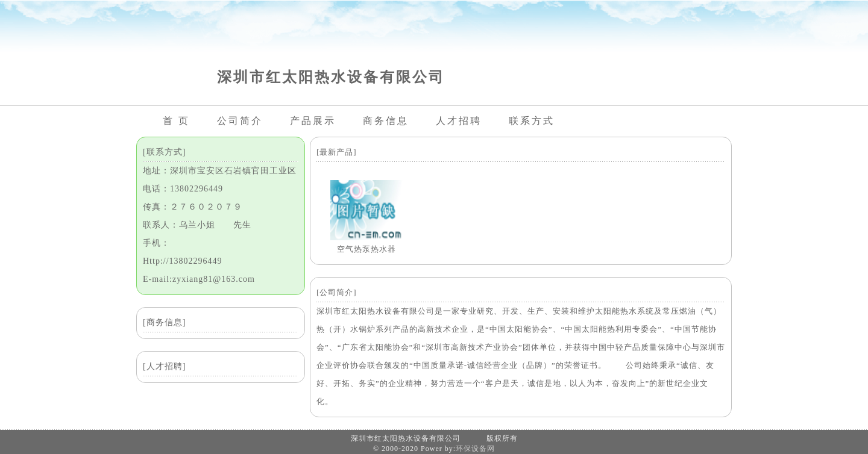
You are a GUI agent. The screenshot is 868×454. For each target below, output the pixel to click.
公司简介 (240, 121)
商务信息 (386, 121)
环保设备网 (475, 449)
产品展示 (313, 121)
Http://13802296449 (183, 261)
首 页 (176, 121)
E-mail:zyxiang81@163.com (199, 279)
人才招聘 (459, 121)
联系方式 (532, 121)
